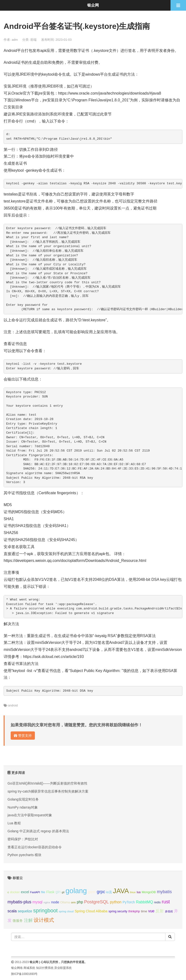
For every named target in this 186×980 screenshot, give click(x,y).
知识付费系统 (45, 968)
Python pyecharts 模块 (24, 855)
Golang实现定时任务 (23, 799)
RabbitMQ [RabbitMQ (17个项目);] (144, 902)
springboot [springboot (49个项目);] (45, 911)
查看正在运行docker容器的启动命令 (35, 847)
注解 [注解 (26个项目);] (28, 920)
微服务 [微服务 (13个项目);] (18, 921)
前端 (33, 40)
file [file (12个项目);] (43, 892)
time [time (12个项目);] (144, 911)
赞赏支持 (23, 736)
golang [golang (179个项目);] (76, 891)
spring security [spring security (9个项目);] (118, 911)
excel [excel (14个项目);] (25, 892)
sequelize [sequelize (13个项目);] (25, 911)
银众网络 (17, 968)
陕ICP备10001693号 (24, 974)
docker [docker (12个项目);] (15, 892)
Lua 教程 (14, 823)
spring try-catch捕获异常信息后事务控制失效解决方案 (48, 791)
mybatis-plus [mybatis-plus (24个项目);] (19, 902)
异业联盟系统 (63, 968)
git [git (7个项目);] (63, 892)
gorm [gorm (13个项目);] (92, 892)
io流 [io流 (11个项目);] (109, 892)
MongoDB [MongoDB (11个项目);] (149, 892)
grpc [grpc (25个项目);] (101, 892)
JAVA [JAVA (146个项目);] (121, 891)
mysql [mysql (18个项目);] (37, 902)
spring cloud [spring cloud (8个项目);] (66, 911)
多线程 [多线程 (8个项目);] (169, 911)
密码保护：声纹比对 (23, 839)
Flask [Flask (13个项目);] (50, 892)
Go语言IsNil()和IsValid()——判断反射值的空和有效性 (47, 783)
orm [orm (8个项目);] (73, 902)
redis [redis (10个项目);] (157, 902)
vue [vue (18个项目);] (151, 911)
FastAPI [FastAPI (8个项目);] (35, 892)
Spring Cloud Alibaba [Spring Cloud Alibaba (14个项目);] (91, 911)
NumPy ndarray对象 (23, 807)
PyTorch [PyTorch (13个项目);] (129, 902)
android (13, 705)
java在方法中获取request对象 (30, 815)
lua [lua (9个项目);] (139, 892)
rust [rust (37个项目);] (166, 902)
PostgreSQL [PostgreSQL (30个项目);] (96, 902)
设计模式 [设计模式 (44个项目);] (44, 920)
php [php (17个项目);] (80, 902)
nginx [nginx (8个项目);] (47, 902)
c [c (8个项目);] (8, 892)
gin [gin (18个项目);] (58, 892)
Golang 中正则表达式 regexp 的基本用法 (38, 831)
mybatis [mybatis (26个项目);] (164, 892)
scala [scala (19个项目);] (12, 911)
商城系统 (29, 968)
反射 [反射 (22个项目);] (160, 911)
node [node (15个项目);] (55, 902)
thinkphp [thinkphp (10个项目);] (134, 911)
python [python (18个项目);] (116, 902)
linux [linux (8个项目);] (133, 892)
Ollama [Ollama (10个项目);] (65, 902)
